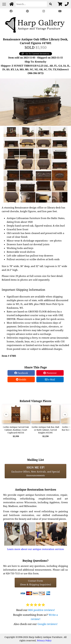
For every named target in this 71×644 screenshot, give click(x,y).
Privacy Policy (44, 640)
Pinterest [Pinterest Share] (50, 373)
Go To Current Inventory (36, 54)
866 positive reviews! (42, 610)
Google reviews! (48, 624)
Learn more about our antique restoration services (36, 549)
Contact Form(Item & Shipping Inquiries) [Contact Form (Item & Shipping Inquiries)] (35, 583)
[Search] (31, 4)
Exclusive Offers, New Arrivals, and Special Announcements (36, 471)
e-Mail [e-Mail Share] (50, 379)
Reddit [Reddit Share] (21, 379)
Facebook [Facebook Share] (21, 373)
